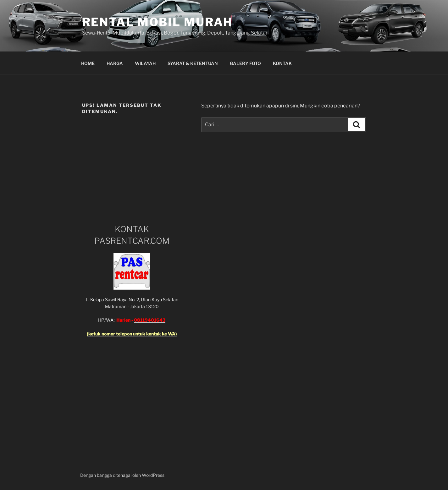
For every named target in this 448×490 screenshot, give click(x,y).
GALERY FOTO (245, 63)
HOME (88, 63)
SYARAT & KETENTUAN (193, 63)
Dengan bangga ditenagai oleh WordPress (122, 475)
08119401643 (150, 320)
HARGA (115, 63)
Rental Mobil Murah (158, 22)
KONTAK (282, 63)
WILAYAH (145, 63)
